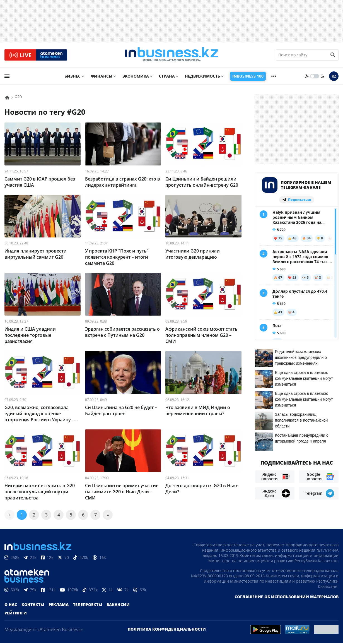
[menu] (7, 77)
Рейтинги (16, 614)
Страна (167, 77)
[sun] (307, 77)
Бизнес (73, 77)
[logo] (171, 56)
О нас (11, 606)
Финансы (102, 77)
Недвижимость (202, 77)
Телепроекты (88, 606)
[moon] (322, 77)
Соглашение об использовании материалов (287, 598)
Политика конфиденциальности (167, 630)
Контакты (33, 606)
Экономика (136, 77)
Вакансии (118, 606)
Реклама (59, 606)
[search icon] (333, 56)
